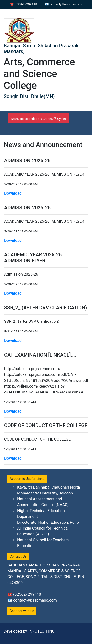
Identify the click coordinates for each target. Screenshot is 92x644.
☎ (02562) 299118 (23, 4)
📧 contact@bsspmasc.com (65, 4)
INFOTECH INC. (42, 631)
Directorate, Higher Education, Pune (48, 522)
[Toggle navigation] (14, 128)
